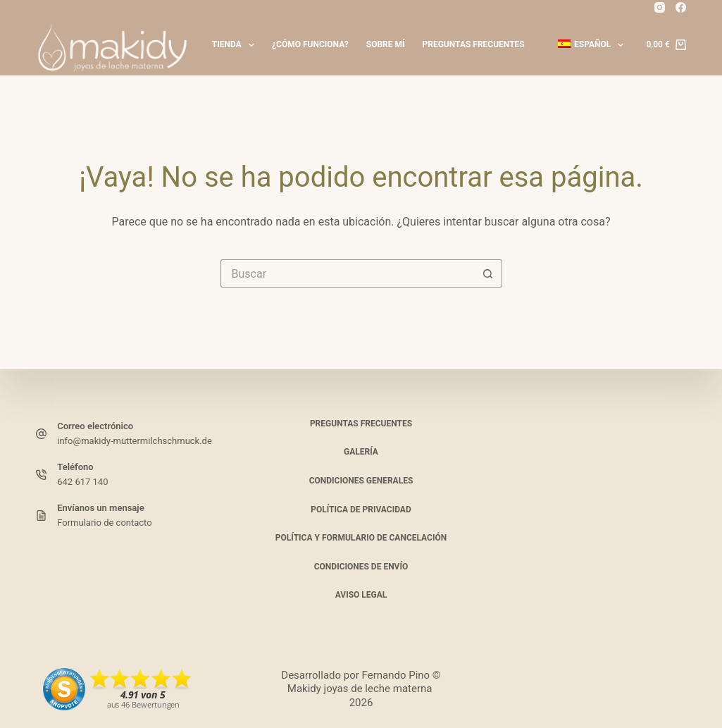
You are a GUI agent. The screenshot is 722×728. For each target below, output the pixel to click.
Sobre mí (386, 44)
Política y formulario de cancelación (361, 538)
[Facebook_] (681, 7)
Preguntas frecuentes (474, 44)
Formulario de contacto (104, 523)
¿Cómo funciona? (310, 44)
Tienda (236, 45)
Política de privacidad (361, 510)
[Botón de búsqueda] (488, 273)
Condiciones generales (361, 481)
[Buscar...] (347, 273)
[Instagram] (660, 7)
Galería (361, 452)
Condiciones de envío (361, 567)
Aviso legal (361, 595)
